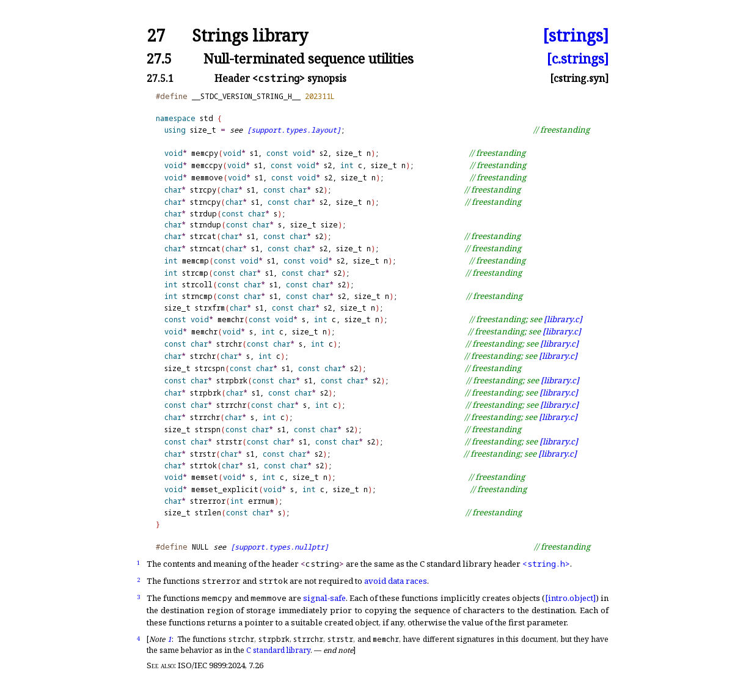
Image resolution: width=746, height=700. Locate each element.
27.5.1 (160, 78)
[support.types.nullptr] (280, 547)
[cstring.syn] (579, 78)
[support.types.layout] (294, 130)
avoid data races (396, 581)
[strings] (576, 36)
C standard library (278, 650)
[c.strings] (578, 58)
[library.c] (563, 319)
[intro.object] (570, 598)
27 (156, 36)
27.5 (159, 58)
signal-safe (324, 598)
